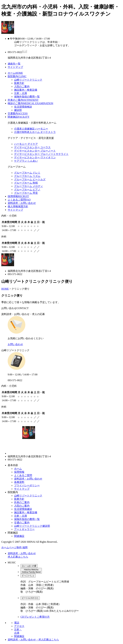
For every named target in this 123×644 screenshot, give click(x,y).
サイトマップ (15, 210)
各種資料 (19, 482)
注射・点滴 (20, 93)
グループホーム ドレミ (27, 173)
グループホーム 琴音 (26, 193)
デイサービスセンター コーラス (32, 147)
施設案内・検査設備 (26, 90)
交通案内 (18, 113)
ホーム (15, 73)
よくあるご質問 (19, 200)
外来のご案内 (23, 100)
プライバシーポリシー (27, 485)
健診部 (18, 110)
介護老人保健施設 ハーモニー (31, 129)
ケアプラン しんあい (26, 161)
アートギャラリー (24, 529)
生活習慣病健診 (23, 509)
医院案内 (17, 76)
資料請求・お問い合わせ (22, 203)
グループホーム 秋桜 (26, 183)
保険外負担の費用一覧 (27, 97)
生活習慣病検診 (23, 107)
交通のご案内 (22, 523)
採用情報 (18, 196)
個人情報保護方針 (18, 206)
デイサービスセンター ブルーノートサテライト (41, 154)
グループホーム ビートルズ (30, 179)
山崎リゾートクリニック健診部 (32, 526)
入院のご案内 (22, 86)
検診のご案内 (30, 103)
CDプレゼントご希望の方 (35, 617)
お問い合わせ (15, 344)
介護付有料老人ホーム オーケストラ (35, 132)
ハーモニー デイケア (26, 144)
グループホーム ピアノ (27, 190)
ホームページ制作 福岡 (14, 547)
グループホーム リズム (27, 176)
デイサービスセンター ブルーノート (35, 151)
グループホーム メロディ (29, 186)
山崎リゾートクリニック (28, 80)
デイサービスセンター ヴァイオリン (35, 157)
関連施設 (19, 117)
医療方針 (19, 83)
